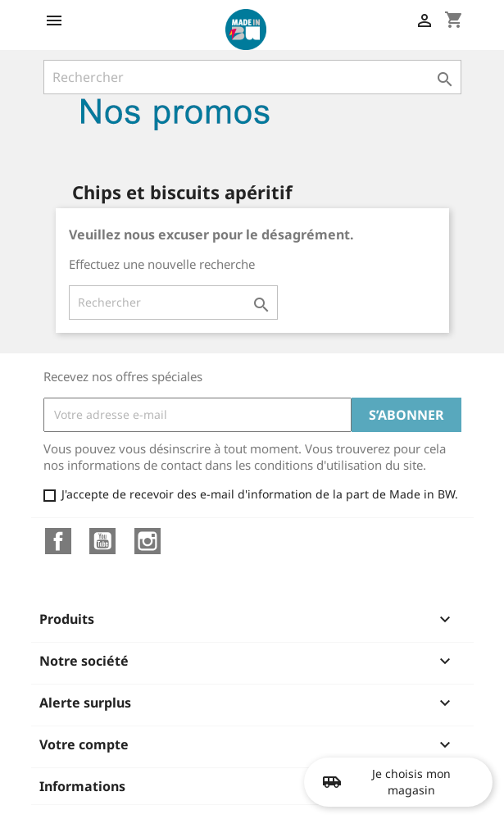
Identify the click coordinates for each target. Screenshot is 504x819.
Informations (82, 786)
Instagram (148, 541)
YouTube (102, 541)
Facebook (58, 541)
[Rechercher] (252, 77)
